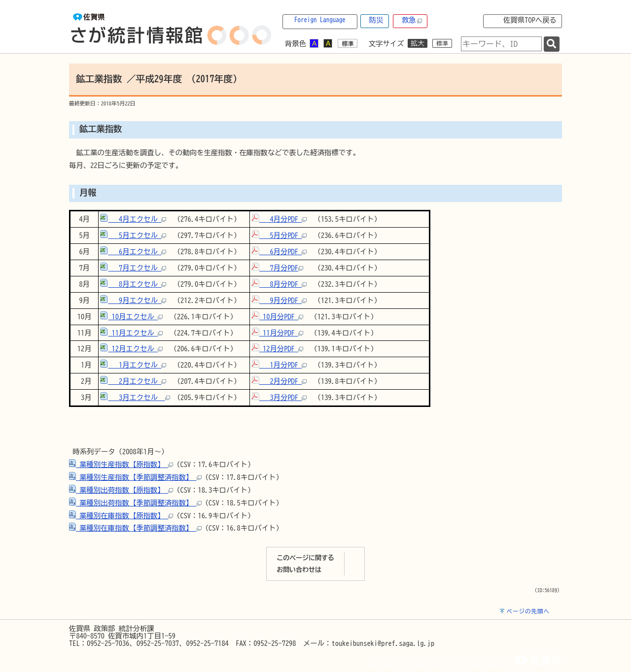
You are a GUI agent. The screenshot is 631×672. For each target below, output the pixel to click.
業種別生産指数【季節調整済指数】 (135, 477)
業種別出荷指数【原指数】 (121, 490)
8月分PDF (279, 284)
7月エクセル (133, 268)
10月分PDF (277, 317)
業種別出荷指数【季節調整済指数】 (135, 503)
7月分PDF (277, 268)
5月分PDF (279, 235)
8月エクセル (133, 284)
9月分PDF (279, 300)
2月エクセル (133, 381)
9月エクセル (133, 300)
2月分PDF (279, 381)
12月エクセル (131, 349)
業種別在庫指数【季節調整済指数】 (135, 528)
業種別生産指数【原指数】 (121, 464)
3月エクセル (135, 397)
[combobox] (501, 44)
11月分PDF (277, 333)
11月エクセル (131, 333)
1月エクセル (133, 365)
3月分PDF (279, 397)
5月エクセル (133, 235)
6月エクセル (133, 252)
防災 (376, 20)
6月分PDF (279, 252)
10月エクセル (131, 317)
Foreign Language (320, 20)
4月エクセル (133, 219)
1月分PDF (279, 365)
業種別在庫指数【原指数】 (121, 516)
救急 (412, 20)
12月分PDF (277, 349)
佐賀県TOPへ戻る (530, 20)
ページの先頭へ (528, 611)
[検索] (552, 44)
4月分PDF (279, 219)
